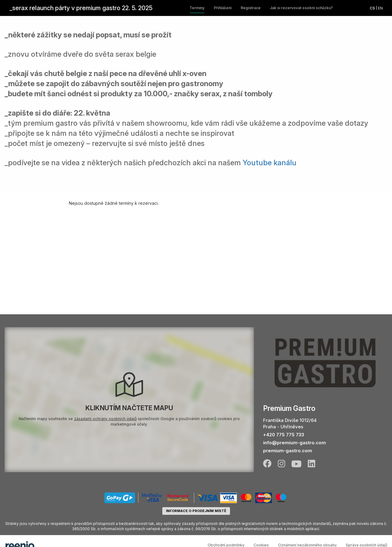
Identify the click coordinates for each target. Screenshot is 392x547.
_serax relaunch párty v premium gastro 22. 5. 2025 (81, 8)
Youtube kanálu (269, 163)
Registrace (251, 8)
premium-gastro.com (288, 451)
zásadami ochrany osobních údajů (105, 419)
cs (372, 8)
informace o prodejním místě (196, 511)
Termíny (197, 8)
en (380, 8)
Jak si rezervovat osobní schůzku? (301, 8)
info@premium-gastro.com (294, 443)
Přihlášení (223, 8)
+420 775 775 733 (284, 435)
